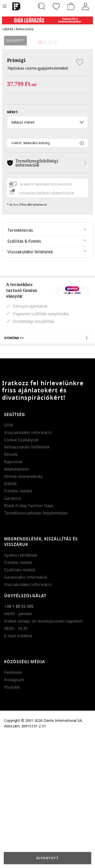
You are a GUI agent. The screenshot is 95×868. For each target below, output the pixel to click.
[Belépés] (86, 6)
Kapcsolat (13, 594)
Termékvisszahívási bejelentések (36, 645)
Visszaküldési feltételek (30, 384)
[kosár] (71, 6)
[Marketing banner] (48, 18)
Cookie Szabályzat (21, 572)
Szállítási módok (20, 702)
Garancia (13, 630)
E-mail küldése (18, 768)
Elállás (10, 616)
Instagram (14, 812)
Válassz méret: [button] (48, 254)
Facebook (13, 805)
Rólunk (11, 587)
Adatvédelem (16, 601)
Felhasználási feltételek (27, 579)
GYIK (9, 557)
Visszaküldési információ (28, 564)
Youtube (12, 819)
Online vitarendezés (23, 608)
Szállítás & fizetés (24, 373)
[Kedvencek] (56, 6)
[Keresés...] (42, 6)
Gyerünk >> (48, 470)
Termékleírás (20, 362)
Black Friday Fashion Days (29, 638)
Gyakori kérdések (21, 687)
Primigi (16, 192)
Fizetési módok (18, 623)
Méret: (13, 244)
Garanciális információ (26, 709)
